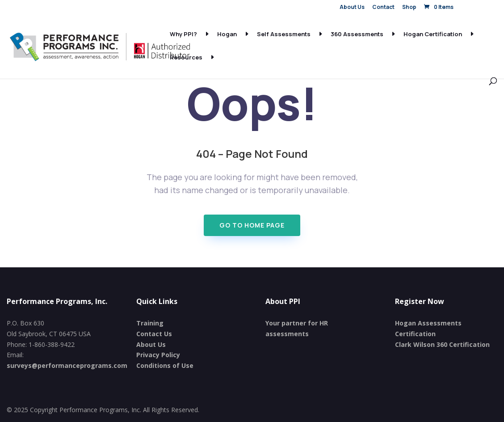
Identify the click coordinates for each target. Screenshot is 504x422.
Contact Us (154, 334)
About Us (352, 8)
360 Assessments (357, 34)
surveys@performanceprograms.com (67, 365)
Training (150, 323)
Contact (383, 8)
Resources (186, 58)
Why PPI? (183, 34)
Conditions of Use (165, 365)
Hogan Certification (433, 34)
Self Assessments (284, 34)
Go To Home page (252, 225)
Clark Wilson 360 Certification (442, 344)
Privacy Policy (158, 355)
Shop (409, 8)
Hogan (227, 34)
